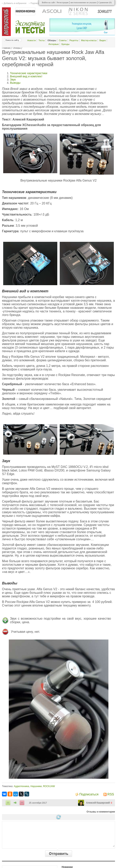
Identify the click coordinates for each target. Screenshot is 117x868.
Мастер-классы (89, 40)
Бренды (65, 44)
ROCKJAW (49, 786)
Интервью (54, 44)
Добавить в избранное (15, 3)
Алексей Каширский (98, 803)
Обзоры (17, 48)
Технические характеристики (29, 73)
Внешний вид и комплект (26, 76)
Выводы (15, 83)
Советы (63, 40)
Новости (31, 40)
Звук (13, 80)
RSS (111, 794)
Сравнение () (105, 2)
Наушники (36, 786)
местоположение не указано (84, 2)
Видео (103, 40)
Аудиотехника (21, 786)
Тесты (42, 40)
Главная (6, 48)
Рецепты (74, 40)
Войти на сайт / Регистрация (55, 2)
